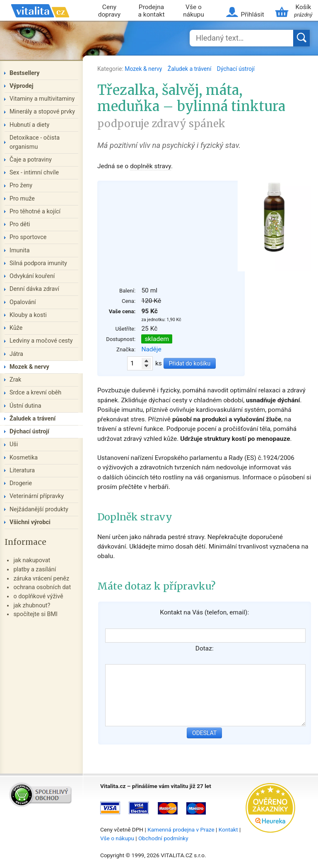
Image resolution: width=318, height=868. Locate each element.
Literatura (22, 470)
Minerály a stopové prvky (42, 112)
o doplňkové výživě (38, 596)
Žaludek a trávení (190, 69)
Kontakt (228, 829)
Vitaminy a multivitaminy (42, 99)
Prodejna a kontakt (152, 11)
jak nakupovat (32, 560)
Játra (16, 354)
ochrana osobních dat (42, 587)
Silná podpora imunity (38, 263)
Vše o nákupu (194, 11)
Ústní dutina (25, 406)
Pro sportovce (28, 237)
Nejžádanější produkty (39, 509)
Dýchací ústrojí (236, 69)
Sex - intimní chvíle (34, 173)
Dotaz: (205, 648)
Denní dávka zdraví (34, 289)
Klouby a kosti (28, 315)
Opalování (23, 302)
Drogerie (21, 483)
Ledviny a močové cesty (41, 341)
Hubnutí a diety (29, 125)
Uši (14, 444)
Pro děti (20, 224)
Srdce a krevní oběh (35, 393)
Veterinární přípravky (37, 496)
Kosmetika (24, 458)
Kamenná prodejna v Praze (181, 829)
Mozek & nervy (144, 69)
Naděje (151, 349)
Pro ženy (21, 185)
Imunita (20, 250)
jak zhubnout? (32, 606)
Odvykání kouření (32, 276)
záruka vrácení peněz (41, 579)
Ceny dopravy (109, 11)
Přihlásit (252, 15)
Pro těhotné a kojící (35, 212)
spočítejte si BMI (35, 614)
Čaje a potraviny (31, 160)
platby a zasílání (35, 569)
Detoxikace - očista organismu (35, 142)
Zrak (15, 380)
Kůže (16, 328)
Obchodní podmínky (163, 838)
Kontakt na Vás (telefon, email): (204, 612)
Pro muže (22, 199)
